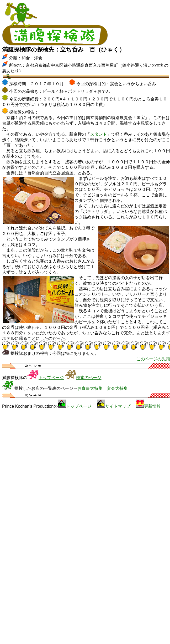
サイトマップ (118, 406)
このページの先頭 (153, 359)
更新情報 (152, 406)
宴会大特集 (117, 388)
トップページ (51, 378)
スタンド (99, 134)
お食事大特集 (90, 388)
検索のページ (89, 378)
